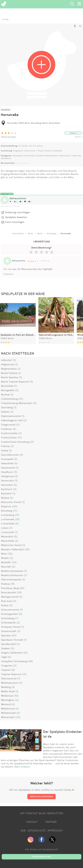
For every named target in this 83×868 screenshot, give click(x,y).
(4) (21, 455)
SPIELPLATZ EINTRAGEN (41, 796)
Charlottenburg (9, 399)
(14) (19, 592)
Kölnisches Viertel (11, 502)
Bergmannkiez (9, 369)
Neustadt (6, 567)
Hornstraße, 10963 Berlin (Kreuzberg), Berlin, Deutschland (34, 123)
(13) (24, 674)
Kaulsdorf (6, 493)
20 (16, 202)
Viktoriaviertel (9, 678)
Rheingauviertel (10, 597)
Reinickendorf (9, 592)
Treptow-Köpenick (11, 674)
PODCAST (32, 813)
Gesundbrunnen (10, 455)
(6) (15, 429)
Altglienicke (8, 364)
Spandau (6, 635)
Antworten (8, 274)
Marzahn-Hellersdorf (12, 549)
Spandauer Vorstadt (12, 640)
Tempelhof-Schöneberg (14, 661)
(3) (14, 360)
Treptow (6, 670)
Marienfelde (8, 541)
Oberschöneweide (11, 579)
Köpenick (6, 506)
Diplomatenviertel (11, 416)
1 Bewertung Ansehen (8, 137)
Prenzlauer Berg (10, 588)
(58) (30, 661)
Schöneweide (8, 622)
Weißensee (7, 696)
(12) (13, 670)
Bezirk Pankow (9, 373)
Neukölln (6, 562)
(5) (11, 605)
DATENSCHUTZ (37, 830)
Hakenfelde (7, 463)
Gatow (5, 450)
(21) (32, 442)
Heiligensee (7, 476)
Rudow (5, 605)
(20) (15, 506)
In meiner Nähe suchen (41, 857)
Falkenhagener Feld (12, 420)
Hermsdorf (7, 485)
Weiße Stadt (8, 691)
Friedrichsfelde (9, 433)
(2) (17, 390)
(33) (14, 562)
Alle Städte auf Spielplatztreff (41, 849)
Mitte (4, 554)
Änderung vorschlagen (18, 212)
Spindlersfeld (8, 644)
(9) (35, 403)
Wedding (6, 687)
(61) (26, 653)
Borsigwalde (8, 390)
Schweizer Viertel (11, 627)
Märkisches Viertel (11, 545)
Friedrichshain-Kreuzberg (15, 442)
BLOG (42, 813)
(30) (10, 554)
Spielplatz (6, 110)
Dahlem (5, 412)
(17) (20, 437)
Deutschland (18, 233)
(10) (17, 519)
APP (22, 813)
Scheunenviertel (10, 610)
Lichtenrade (8, 519)
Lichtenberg (8, 515)
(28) (27, 549)
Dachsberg (7, 407)
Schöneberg (8, 618)
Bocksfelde (7, 386)
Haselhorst (7, 472)
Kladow (5, 498)
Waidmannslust (10, 683)
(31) (21, 399)
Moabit (5, 558)
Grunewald (7, 459)
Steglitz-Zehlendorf (12, 653)
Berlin (30, 233)
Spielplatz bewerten (16, 217)
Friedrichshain (9, 437)
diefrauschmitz (18, 198)
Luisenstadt (8, 532)
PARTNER (51, 822)
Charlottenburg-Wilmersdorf (17, 403)
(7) (17, 618)
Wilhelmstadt (8, 713)
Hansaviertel (8, 468)
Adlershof (6, 360)
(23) (18, 717)
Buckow (5, 394)
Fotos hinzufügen (15, 222)
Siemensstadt (9, 631)
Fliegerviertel (8, 425)
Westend (6, 704)
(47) (14, 635)
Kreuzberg (52, 233)
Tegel (4, 657)
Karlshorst (7, 489)
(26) (22, 588)
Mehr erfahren (22, 767)
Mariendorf (7, 536)
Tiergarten (7, 665)
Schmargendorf (10, 614)
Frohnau (6, 446)
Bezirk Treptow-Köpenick (15, 382)
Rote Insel (7, 601)
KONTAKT (32, 822)
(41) (13, 584)
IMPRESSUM (55, 830)
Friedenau (7, 429)
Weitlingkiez (8, 700)
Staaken (6, 648)
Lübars (5, 528)
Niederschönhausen (12, 575)
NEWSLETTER (55, 813)
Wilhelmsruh (8, 708)
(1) (16, 364)
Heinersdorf (8, 480)
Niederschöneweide (12, 571)
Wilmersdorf (8, 717)
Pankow (5, 584)
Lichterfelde (8, 523)
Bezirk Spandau (10, 377)
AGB (23, 830)
